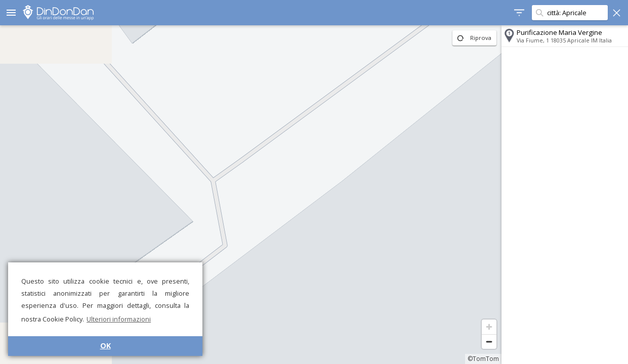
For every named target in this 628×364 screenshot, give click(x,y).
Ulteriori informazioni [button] (119, 319)
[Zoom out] (489, 342)
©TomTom (483, 359)
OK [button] (106, 346)
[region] (251, 195)
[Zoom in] (489, 327)
